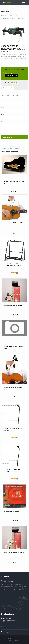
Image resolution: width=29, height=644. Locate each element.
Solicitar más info (11, 75)
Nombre (4, 101)
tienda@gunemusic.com (10, 632)
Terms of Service (13, 149)
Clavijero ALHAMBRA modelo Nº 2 (14, 552)
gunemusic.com (19, 638)
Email (3, 108)
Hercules (12, 83)
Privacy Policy (4, 149)
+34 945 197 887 (8, 627)
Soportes (20, 18)
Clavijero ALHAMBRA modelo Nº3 (14, 305)
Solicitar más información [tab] (10, 95)
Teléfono (4, 115)
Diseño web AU (17, 641)
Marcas (10, 641)
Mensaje (4, 122)
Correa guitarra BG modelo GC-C (13, 223)
